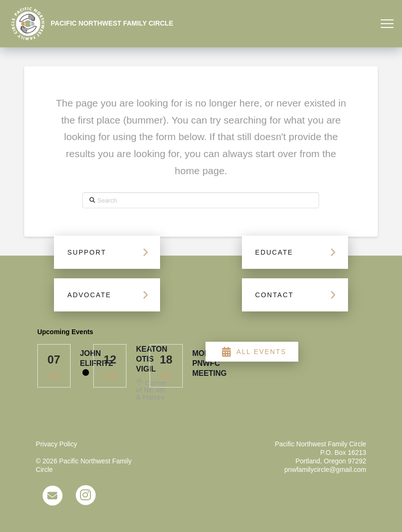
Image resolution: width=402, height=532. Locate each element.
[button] (387, 24)
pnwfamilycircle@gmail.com (325, 470)
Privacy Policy (57, 444)
